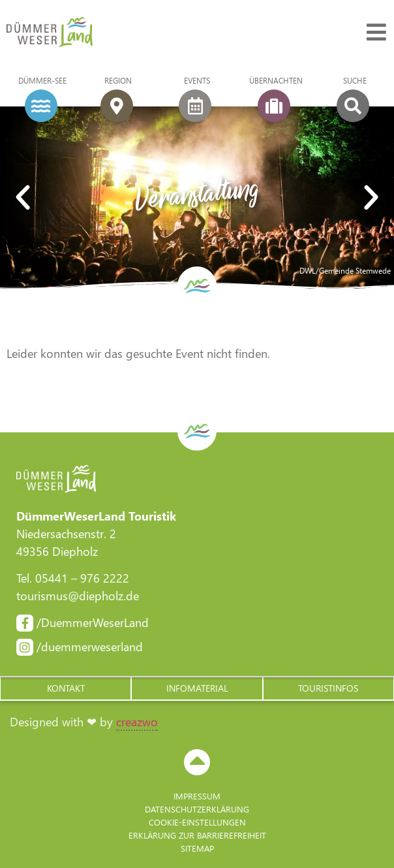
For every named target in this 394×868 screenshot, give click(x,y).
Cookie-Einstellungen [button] (197, 822)
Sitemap (197, 848)
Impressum (197, 796)
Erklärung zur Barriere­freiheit (197, 835)
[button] (23, 198)
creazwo (137, 722)
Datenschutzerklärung (197, 809)
